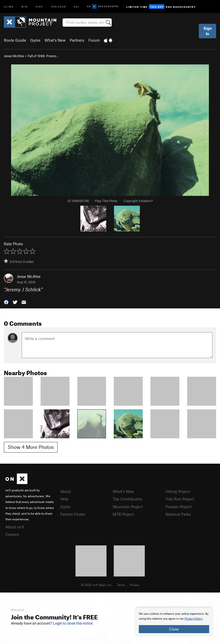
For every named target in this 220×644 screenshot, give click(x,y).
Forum (94, 40)
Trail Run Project (180, 499)
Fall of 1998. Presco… (43, 56)
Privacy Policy (194, 619)
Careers (12, 534)
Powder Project (179, 507)
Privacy (134, 585)
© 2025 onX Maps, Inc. (97, 585)
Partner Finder (73, 514)
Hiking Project (178, 491)
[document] (174, 622)
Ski (76, 6)
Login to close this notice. (73, 623)
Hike (39, 6)
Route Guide (15, 40)
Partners (77, 40)
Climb (9, 6)
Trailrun (58, 6)
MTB (25, 6)
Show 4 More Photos (31, 447)
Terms (121, 585)
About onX (15, 527)
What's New (55, 40)
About (66, 491)
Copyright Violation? (138, 201)
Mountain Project (128, 507)
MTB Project (123, 514)
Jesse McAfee (14, 56)
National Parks (178, 514)
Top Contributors (127, 499)
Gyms (35, 40)
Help (64, 499)
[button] (6, 302)
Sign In (208, 31)
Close (174, 629)
